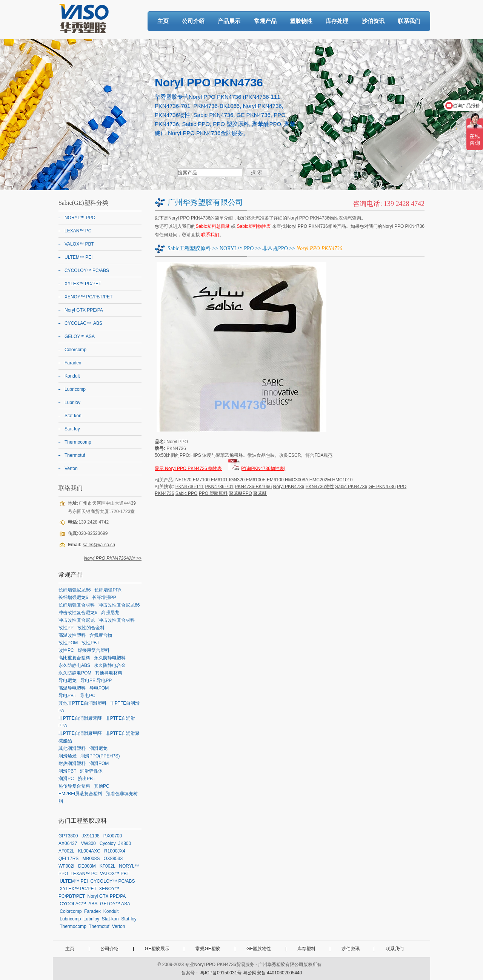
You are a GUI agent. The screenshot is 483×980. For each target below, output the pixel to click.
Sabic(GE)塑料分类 (83, 203)
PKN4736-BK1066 (253, 487)
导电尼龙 (68, 680)
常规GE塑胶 (208, 949)
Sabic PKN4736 (351, 487)
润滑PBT (67, 771)
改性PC (66, 650)
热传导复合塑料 (74, 786)
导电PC (88, 696)
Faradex (73, 363)
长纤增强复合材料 (77, 605)
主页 (163, 21)
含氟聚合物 (101, 635)
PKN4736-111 (190, 487)
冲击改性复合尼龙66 (119, 605)
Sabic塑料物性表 (254, 226)
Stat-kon (73, 416)
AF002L (66, 851)
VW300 (88, 843)
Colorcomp (75, 350)
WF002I (66, 866)
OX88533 (113, 859)
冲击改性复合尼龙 (77, 620)
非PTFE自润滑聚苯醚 (80, 718)
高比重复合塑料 (74, 658)
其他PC (102, 786)
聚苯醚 (260, 493)
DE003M (87, 866)
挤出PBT (87, 779)
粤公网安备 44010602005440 (273, 973)
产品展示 (229, 21)
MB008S (91, 859)
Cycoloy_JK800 (115, 843)
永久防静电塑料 (110, 658)
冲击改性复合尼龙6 (78, 613)
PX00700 (113, 836)
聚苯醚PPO (241, 493)
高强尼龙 (110, 613)
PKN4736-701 (219, 487)
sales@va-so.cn (99, 545)
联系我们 (409, 21)
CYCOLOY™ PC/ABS (87, 270)
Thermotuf (75, 455)
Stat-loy (72, 429)
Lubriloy (72, 402)
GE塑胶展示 (157, 949)
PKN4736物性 (320, 487)
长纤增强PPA (108, 590)
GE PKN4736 (382, 487)
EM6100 (275, 480)
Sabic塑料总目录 (212, 226)
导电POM (99, 688)
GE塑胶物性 (259, 949)
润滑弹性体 (91, 771)
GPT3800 (68, 836)
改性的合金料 (91, 628)
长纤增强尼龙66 (75, 590)
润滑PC (66, 779)
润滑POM (99, 763)
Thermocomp (78, 442)
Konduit (72, 376)
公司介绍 (193, 21)
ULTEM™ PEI (78, 257)
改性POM (68, 643)
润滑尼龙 (98, 748)
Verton (71, 468)
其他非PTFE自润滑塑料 (82, 703)
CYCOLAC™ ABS (83, 323)
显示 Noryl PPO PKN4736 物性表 (188, 468)
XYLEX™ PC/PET (83, 284)
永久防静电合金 (110, 665)
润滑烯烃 (68, 756)
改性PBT (90, 643)
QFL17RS (68, 859)
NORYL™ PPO (237, 248)
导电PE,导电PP (96, 680)
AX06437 (68, 843)
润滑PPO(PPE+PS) (100, 756)
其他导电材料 (109, 673)
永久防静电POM (75, 673)
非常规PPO (275, 248)
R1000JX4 (115, 851)
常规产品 (265, 21)
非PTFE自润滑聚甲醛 (80, 733)
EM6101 (219, 480)
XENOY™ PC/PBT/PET (88, 297)
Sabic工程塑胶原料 (189, 248)
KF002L (108, 866)
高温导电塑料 (72, 688)
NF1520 (184, 480)
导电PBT (67, 696)
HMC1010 (342, 480)
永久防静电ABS (74, 665)
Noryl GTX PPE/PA (84, 310)
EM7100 (201, 480)
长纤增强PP (104, 598)
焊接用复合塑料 (94, 650)
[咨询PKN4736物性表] (263, 468)
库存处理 (337, 21)
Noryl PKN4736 (289, 487)
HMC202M (320, 480)
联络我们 (71, 488)
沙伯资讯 (373, 21)
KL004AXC (89, 851)
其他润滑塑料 (72, 748)
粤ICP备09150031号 (221, 973)
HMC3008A (296, 480)
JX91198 (90, 836)
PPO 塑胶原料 (213, 493)
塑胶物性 (301, 21)
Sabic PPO (187, 493)
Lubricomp (75, 389)
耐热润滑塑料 (72, 763)
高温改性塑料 (72, 635)
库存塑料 (306, 949)
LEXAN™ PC (78, 231)
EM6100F (256, 480)
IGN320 (237, 480)
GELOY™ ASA (80, 336)
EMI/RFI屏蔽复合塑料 (80, 794)
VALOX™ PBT (79, 244)
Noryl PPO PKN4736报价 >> (113, 558)
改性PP (66, 628)
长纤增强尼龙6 (73, 598)
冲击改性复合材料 (117, 620)
